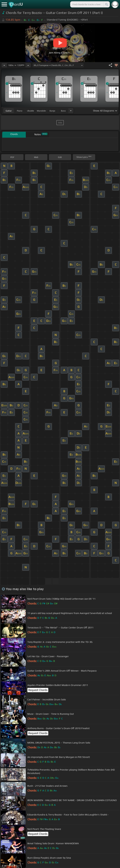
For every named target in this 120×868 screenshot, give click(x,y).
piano (20, 111)
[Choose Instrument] (71, 111)
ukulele (30, 111)
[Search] (106, 4)
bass (63, 111)
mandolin (41, 111)
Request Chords (38, 690)
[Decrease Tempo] (4, 65)
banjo (52, 111)
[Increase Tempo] (28, 65)
